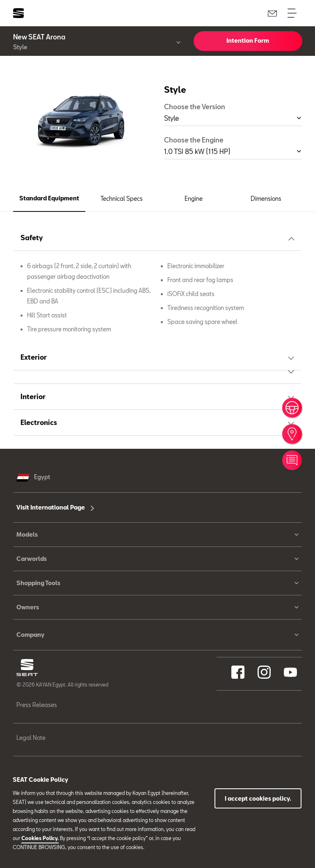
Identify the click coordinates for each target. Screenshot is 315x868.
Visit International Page (55, 507)
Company (157, 635)
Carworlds (157, 559)
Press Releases (37, 705)
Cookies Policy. (40, 838)
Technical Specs (122, 199)
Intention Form (248, 40)
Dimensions (266, 199)
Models (157, 535)
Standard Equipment (49, 198)
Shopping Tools (157, 583)
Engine (194, 199)
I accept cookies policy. (258, 798)
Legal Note (31, 738)
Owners (157, 607)
